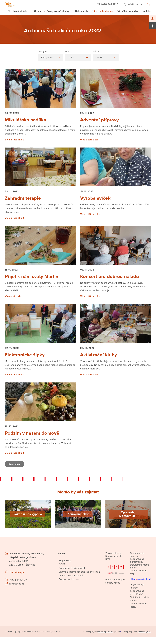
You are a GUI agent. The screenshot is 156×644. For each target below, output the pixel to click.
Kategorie (43, 51)
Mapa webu (65, 564)
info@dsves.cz (136, 4)
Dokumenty (82, 11)
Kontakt (146, 11)
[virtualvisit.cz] (122, 635)
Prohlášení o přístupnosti (72, 571)
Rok (67, 51)
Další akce (15, 467)
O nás (37, 11)
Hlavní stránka (20, 11)
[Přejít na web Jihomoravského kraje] (141, 582)
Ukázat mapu (16, 576)
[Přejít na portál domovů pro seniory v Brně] (116, 572)
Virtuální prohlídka (128, 11)
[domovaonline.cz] (106, 635)
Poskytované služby (58, 11)
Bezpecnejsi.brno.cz (70, 583)
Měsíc (96, 51)
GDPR (62, 568)
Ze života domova (104, 11)
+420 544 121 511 (111, 4)
